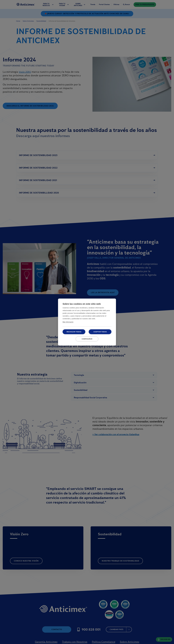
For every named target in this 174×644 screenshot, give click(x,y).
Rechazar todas (74, 332)
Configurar (87, 339)
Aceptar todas (100, 332)
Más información (68, 322)
